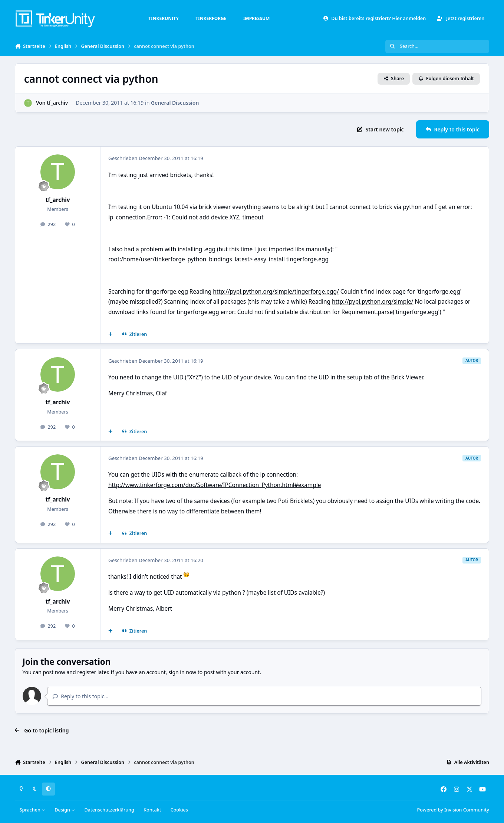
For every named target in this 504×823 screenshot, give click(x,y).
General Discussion (175, 103)
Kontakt (152, 810)
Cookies (179, 810)
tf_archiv (57, 103)
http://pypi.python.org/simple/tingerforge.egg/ (276, 292)
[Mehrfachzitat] (111, 334)
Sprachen (33, 810)
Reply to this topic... (80, 696)
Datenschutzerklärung (109, 810)
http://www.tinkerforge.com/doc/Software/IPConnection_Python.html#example (215, 485)
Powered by (453, 810)
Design (65, 810)
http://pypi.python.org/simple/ (373, 302)
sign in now (182, 672)
